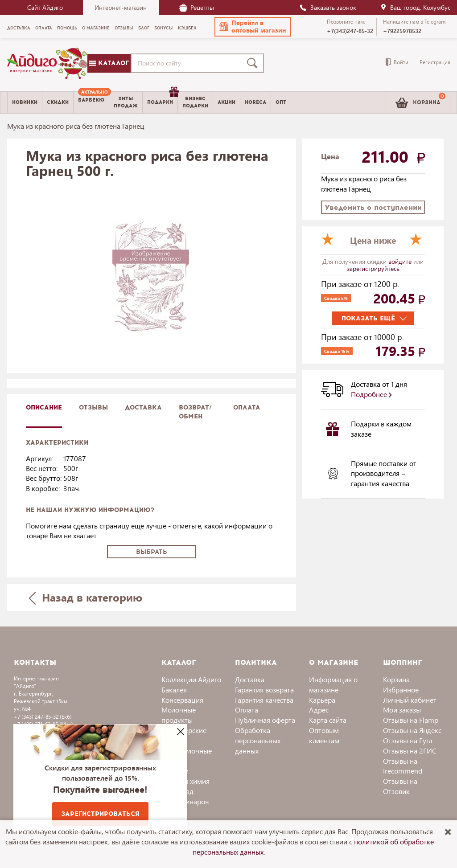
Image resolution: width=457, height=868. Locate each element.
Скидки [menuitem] (58, 102)
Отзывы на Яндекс (412, 730)
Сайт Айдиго (45, 7)
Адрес (319, 710)
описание (44, 407)
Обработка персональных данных (258, 740)
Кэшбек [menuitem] (187, 28)
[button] (253, 27)
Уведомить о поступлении (373, 207)
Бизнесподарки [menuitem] (195, 102)
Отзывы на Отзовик (400, 786)
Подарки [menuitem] (162, 99)
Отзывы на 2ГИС (410, 751)
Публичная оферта (265, 720)
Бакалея (174, 690)
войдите (401, 261)
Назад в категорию (85, 597)
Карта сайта (328, 720)
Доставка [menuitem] (19, 28)
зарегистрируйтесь (373, 268)
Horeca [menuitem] (255, 102)
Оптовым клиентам (324, 735)
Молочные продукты (179, 715)
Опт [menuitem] (281, 102)
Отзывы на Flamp (411, 720)
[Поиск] (254, 63)
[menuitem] (91, 102)
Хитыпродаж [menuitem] (126, 102)
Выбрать (152, 552)
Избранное (401, 690)
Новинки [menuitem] (25, 102)
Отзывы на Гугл (408, 740)
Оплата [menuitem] (44, 28)
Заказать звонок (328, 7)
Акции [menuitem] (226, 102)
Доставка (250, 679)
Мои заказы (402, 710)
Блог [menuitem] (144, 28)
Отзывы (93, 407)
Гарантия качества (264, 700)
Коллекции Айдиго (191, 679)
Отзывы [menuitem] (124, 28)
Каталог (109, 63)
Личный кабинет (410, 700)
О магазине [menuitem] (96, 28)
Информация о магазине (333, 684)
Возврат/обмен (195, 412)
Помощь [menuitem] (67, 28)
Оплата (247, 407)
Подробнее (371, 394)
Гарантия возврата (264, 690)
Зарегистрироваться (100, 814)
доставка (143, 407)
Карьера (322, 700)
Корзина (396, 679)
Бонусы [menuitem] (164, 28)
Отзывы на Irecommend (403, 766)
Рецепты (197, 7)
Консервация (182, 700)
